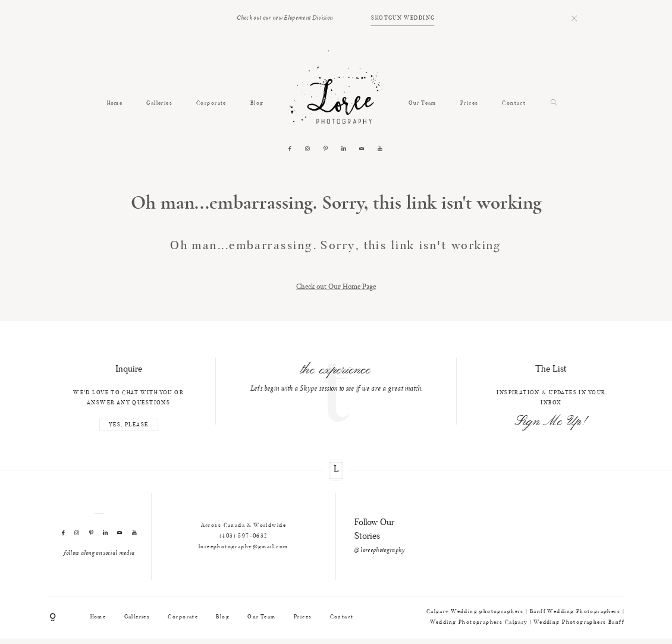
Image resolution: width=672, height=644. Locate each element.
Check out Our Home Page (336, 286)
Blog (257, 103)
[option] (336, 377)
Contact (514, 103)
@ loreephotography (380, 550)
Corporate (211, 103)
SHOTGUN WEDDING (403, 18)
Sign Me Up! (551, 422)
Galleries (159, 103)
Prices (469, 103)
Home (115, 103)
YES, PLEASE (129, 425)
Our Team (423, 103)
